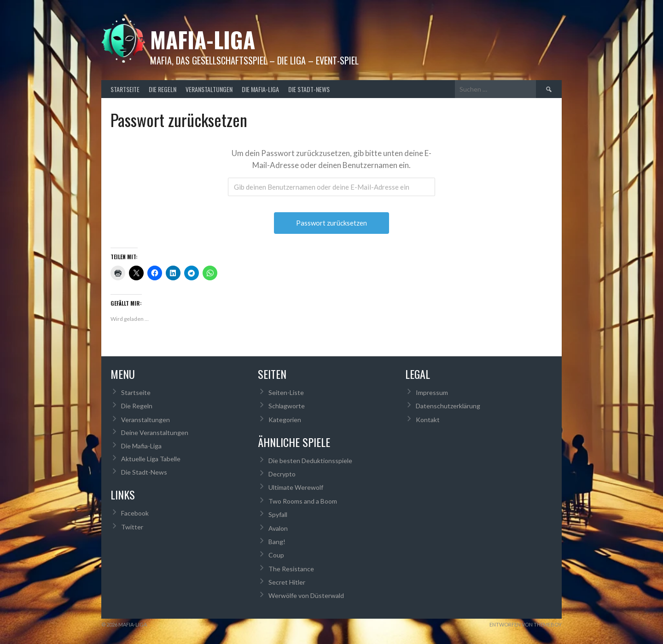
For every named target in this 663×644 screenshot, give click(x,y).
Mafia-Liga (203, 39)
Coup (276, 555)
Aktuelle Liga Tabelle (151, 459)
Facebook (135, 513)
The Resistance (291, 569)
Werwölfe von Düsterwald (306, 595)
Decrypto (282, 474)
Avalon (278, 528)
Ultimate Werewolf (296, 487)
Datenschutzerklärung (448, 406)
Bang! (277, 542)
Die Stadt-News (309, 89)
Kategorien (285, 420)
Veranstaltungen (209, 89)
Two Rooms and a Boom (303, 501)
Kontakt (428, 420)
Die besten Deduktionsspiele (310, 461)
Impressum (432, 392)
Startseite (125, 89)
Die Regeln (163, 89)
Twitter (132, 527)
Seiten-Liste (286, 392)
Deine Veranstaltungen (155, 432)
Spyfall (278, 514)
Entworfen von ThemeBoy (526, 624)
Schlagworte (287, 406)
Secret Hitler (287, 582)
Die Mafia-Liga (260, 89)
